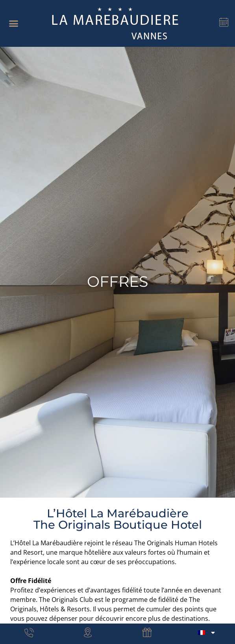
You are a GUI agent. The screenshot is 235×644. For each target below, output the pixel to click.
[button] (14, 24)
